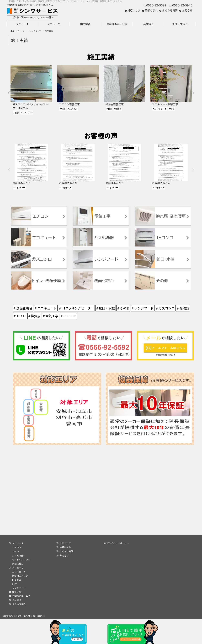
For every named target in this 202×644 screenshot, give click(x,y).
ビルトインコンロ (21, 559)
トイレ (16, 551)
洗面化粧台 (18, 564)
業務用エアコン (20, 576)
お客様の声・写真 (21, 596)
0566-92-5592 (156, 5)
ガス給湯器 (18, 555)
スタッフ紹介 (19, 604)
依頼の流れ (151, 10)
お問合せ (187, 10)
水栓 (14, 584)
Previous (9, 93)
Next (193, 93)
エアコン (17, 547)
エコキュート (19, 572)
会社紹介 (17, 600)
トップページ (17, 31)
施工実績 (17, 592)
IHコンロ (17, 580)
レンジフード (19, 588)
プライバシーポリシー (118, 543)
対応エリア (134, 10)
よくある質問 (170, 10)
